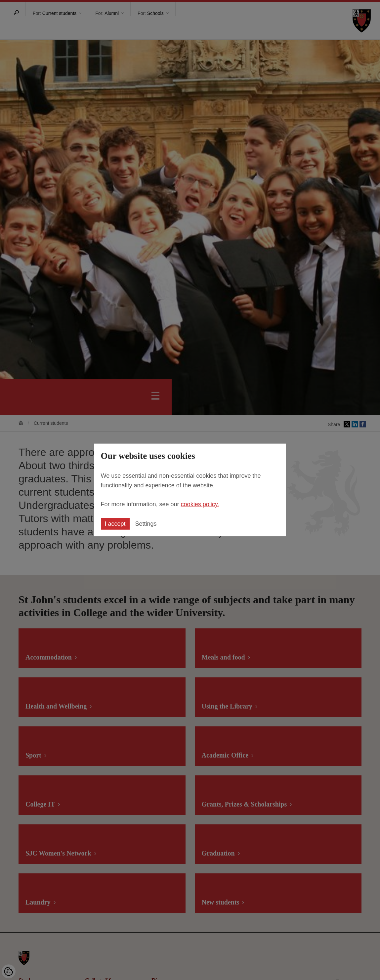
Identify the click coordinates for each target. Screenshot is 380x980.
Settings (146, 524)
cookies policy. (200, 504)
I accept (115, 524)
